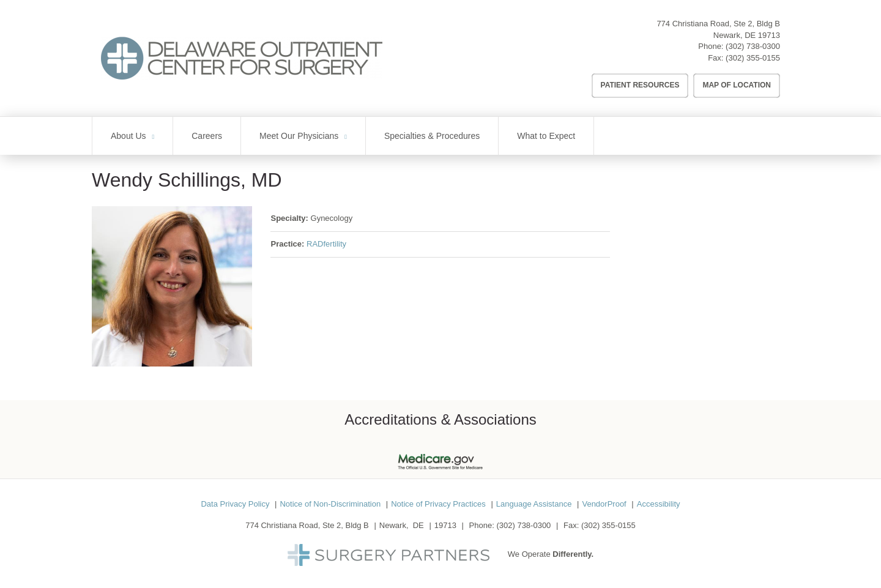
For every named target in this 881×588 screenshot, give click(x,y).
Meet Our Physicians (299, 136)
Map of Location (737, 85)
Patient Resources (640, 85)
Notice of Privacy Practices (438, 504)
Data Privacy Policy (235, 504)
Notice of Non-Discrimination (330, 504)
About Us (128, 136)
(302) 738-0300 (753, 46)
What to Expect (546, 136)
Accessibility (659, 504)
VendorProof (604, 504)
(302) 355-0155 (753, 58)
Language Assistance (534, 504)
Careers (207, 136)
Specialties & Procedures (432, 136)
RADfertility (326, 244)
